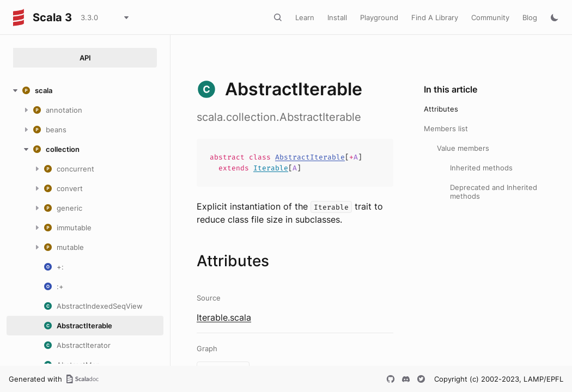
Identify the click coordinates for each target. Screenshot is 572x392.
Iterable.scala (224, 317)
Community (490, 17)
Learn (305, 17)
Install (337, 17)
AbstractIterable (310, 157)
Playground (379, 17)
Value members (463, 148)
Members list (446, 128)
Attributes (441, 109)
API (85, 58)
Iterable (271, 168)
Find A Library (435, 17)
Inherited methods (481, 168)
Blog (530, 17)
